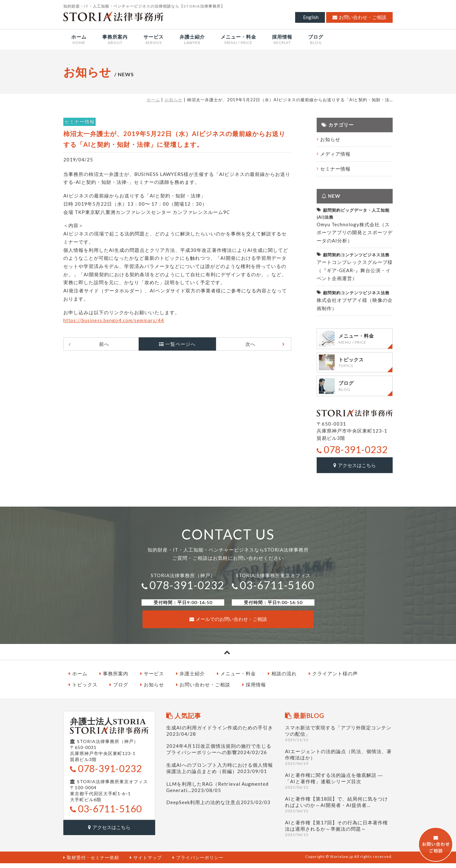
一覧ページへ (180, 344)
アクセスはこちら (355, 470)
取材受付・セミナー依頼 (91, 862)
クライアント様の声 (333, 678)
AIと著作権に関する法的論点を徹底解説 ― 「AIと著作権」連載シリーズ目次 (339, 785)
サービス (152, 678)
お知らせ (174, 100)
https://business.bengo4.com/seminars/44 (114, 320)
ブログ (119, 689)
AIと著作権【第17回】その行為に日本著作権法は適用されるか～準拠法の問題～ (339, 833)
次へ (246, 344)
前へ (108, 344)
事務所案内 (114, 678)
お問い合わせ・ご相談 (359, 17)
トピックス (83, 689)
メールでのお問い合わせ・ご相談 (228, 624)
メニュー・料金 (236, 678)
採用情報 (254, 689)
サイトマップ (146, 862)
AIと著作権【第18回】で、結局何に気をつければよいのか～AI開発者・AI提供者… (339, 809)
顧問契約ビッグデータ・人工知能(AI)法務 (353, 213)
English (311, 17)
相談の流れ (282, 678)
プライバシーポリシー (198, 862)
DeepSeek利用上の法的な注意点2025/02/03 (218, 807)
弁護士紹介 (190, 678)
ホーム (153, 100)
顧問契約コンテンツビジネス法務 (353, 255)
